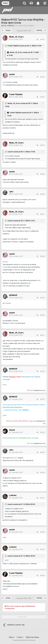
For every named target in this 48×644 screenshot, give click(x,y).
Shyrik (15, 421)
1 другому (32, 421)
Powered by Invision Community (24, 640)
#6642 (42, 77)
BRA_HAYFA (22, 421)
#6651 (42, 335)
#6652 (42, 371)
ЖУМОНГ (11, 26)
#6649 (42, 298)
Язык (12, 637)
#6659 (42, 549)
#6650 (42, 315)
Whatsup (9, 421)
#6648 (42, 256)
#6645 (42, 174)
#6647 (42, 214)
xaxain (12, 74)
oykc (11, 192)
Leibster (13, 495)
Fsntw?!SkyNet (13, 46)
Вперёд (39, 30)
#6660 (42, 575)
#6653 (42, 399)
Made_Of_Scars (16, 37)
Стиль (20, 637)
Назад (8, 30)
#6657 (42, 498)
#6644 (42, 145)
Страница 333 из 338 (24, 31)
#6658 (42, 532)
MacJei (30, 390)
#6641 (42, 39)
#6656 (42, 472)
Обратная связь (32, 637)
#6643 (42, 97)
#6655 (42, 452)
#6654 (42, 432)
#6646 (42, 194)
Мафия (31, 26)
